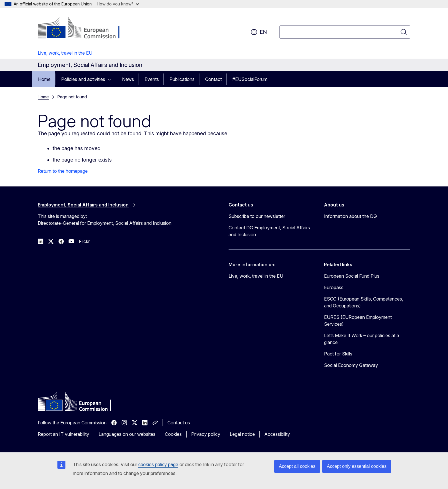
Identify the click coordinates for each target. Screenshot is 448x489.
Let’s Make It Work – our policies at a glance (362, 339)
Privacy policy (206, 434)
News (128, 79)
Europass (334, 287)
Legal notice (242, 434)
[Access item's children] (111, 79)
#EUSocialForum (250, 79)
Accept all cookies (297, 466)
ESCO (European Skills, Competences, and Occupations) (364, 302)
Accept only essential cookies (357, 466)
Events (152, 79)
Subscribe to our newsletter (257, 216)
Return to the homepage (63, 171)
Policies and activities (83, 79)
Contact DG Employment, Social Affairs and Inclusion (269, 231)
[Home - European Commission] (84, 29)
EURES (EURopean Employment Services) (358, 321)
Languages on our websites (127, 434)
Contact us (179, 423)
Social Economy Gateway (351, 365)
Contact (213, 79)
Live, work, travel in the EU (65, 53)
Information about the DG (350, 216)
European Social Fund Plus (352, 276)
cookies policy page (158, 465)
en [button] (259, 32)
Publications (182, 79)
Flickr (84, 241)
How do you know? (118, 4)
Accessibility (277, 434)
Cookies (173, 434)
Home (44, 79)
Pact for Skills (338, 354)
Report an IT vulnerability (63, 434)
